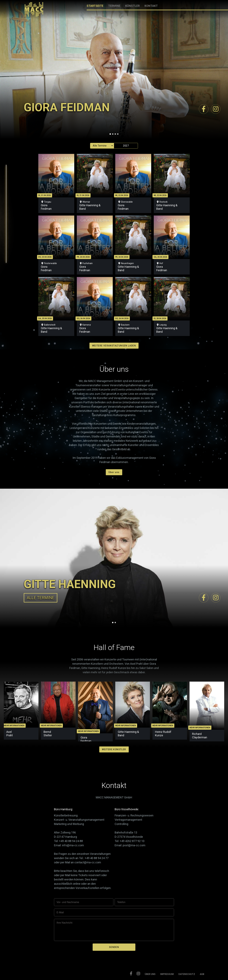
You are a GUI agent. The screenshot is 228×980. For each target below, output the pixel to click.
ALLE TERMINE (41, 598)
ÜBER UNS (150, 974)
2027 (126, 146)
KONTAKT (151, 6)
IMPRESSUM (167, 974)
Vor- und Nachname (68, 902)
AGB (202, 974)
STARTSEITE (95, 6)
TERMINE (114, 6)
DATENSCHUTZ (187, 974)
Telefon (121, 902)
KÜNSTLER (132, 6)
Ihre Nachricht (64, 923)
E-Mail (60, 912)
